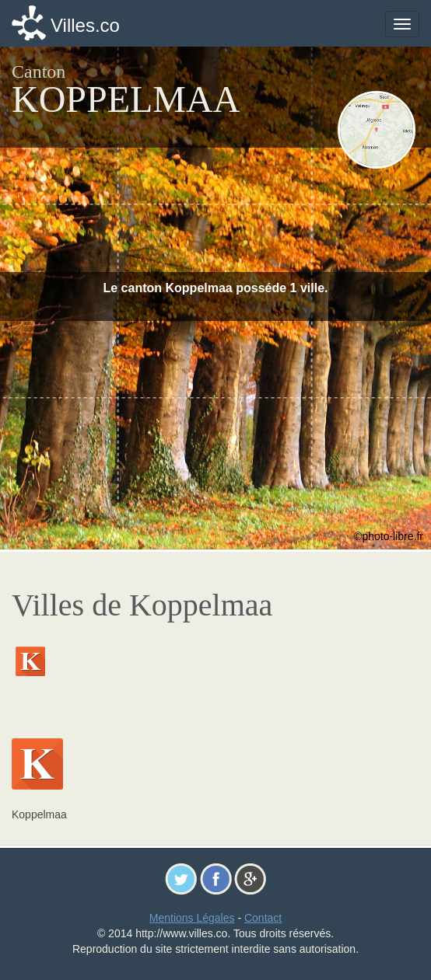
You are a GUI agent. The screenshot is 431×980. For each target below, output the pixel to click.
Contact (263, 918)
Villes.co (85, 25)
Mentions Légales (192, 918)
